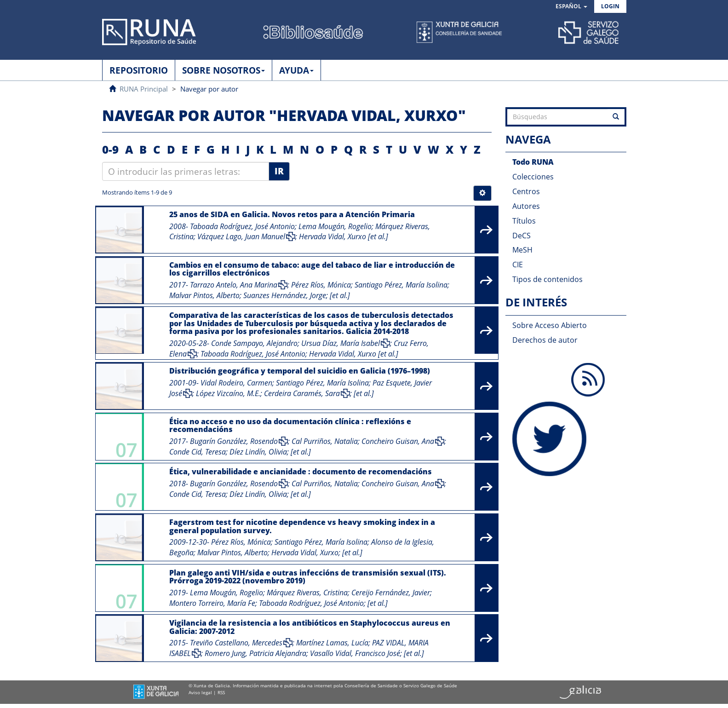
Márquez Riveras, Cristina (307, 593)
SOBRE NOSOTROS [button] (224, 70)
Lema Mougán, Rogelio (335, 226)
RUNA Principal (144, 89)
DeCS (522, 236)
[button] (571, 7)
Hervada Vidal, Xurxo (332, 236)
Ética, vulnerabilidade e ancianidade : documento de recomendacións (301, 472)
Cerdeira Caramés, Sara (302, 393)
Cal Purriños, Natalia (325, 441)
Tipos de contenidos (547, 279)
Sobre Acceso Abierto (550, 325)
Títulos (524, 221)
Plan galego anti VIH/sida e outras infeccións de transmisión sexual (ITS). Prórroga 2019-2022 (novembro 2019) (308, 577)
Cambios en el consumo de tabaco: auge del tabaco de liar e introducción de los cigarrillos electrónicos (312, 269)
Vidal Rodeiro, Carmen (236, 383)
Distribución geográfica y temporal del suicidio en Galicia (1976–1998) (300, 371)
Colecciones (533, 177)
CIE (518, 265)
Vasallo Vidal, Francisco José (355, 653)
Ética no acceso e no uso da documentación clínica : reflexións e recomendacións (290, 426)
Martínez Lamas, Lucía (332, 643)
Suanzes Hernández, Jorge (285, 295)
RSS (221, 692)
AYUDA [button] (296, 70)
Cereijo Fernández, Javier (391, 593)
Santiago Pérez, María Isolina (401, 285)
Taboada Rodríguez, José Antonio (242, 226)
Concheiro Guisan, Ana (398, 441)
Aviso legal (200, 692)
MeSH (522, 250)
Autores (526, 206)
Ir (279, 171)
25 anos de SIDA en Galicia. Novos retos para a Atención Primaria (292, 214)
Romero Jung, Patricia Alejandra (255, 653)
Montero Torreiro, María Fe (212, 603)
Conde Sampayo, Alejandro (254, 343)
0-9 (110, 149)
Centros (526, 191)
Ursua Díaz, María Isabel (341, 343)
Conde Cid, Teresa (198, 452)
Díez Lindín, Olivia (258, 452)
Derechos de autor (545, 340)
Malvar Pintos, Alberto (204, 295)
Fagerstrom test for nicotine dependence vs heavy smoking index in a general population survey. (302, 526)
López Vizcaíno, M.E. (228, 393)
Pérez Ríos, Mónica (321, 285)
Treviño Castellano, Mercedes (236, 643)
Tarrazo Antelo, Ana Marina (234, 285)
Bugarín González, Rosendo (234, 441)
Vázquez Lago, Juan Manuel (241, 236)
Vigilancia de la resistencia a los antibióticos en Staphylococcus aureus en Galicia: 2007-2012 (310, 627)
